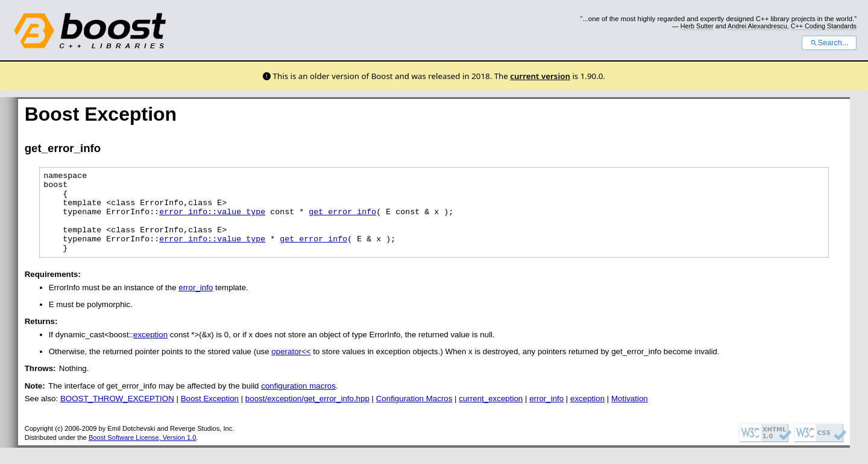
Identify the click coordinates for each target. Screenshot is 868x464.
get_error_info (342, 220)
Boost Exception (210, 415)
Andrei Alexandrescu (757, 26)
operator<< (291, 368)
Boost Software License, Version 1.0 (142, 454)
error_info (196, 304)
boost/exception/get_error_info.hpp (307, 415)
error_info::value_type (212, 220)
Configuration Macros (414, 415)
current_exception (491, 415)
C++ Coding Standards (824, 26)
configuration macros (298, 402)
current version (540, 76)
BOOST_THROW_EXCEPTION (117, 415)
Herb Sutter (697, 26)
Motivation (630, 415)
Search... (829, 43)
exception (150, 351)
